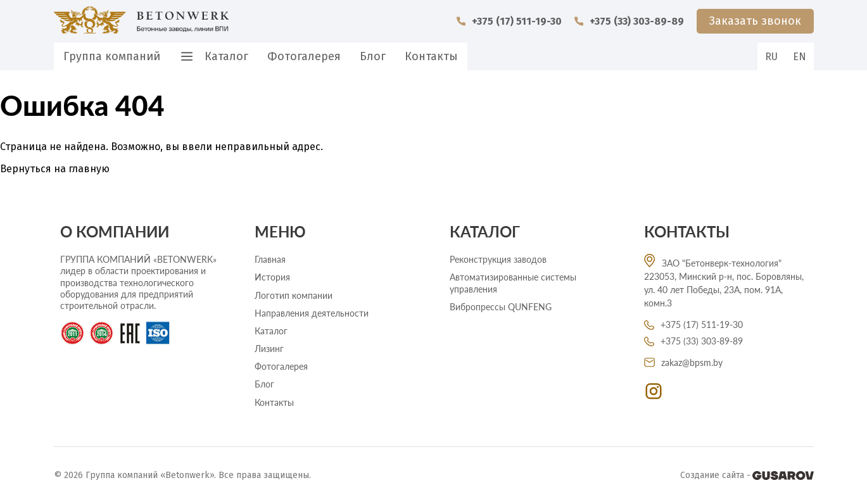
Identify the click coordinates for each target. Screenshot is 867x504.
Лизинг (269, 349)
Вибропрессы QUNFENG (501, 307)
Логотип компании (294, 295)
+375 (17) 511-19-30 (509, 21)
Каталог (214, 56)
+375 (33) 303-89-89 (629, 21)
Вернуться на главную (55, 169)
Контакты (431, 56)
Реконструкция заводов (498, 259)
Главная (270, 259)
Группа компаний (112, 56)
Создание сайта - (747, 476)
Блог (373, 56)
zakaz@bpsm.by (683, 362)
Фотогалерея (304, 56)
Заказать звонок (755, 21)
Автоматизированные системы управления (513, 283)
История (272, 277)
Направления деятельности (312, 313)
